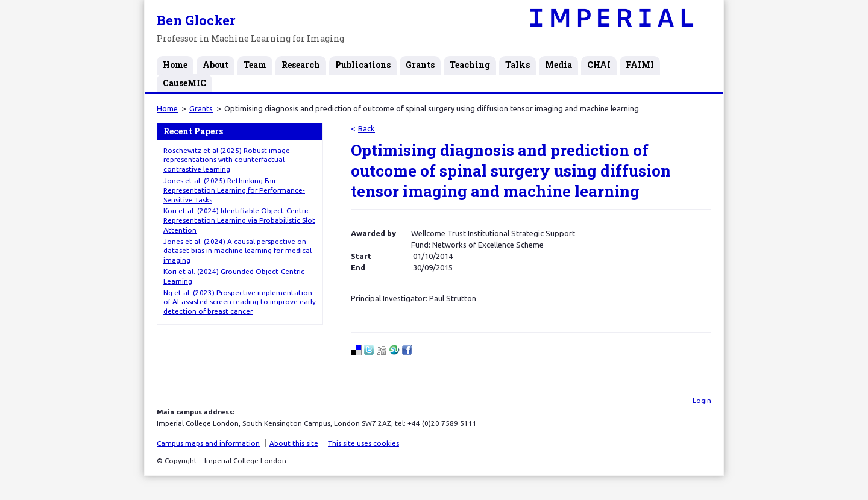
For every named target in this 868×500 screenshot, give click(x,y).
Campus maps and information (208, 443)
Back (366, 128)
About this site (294, 443)
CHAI (599, 65)
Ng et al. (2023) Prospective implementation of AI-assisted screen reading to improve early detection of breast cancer (240, 302)
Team (255, 65)
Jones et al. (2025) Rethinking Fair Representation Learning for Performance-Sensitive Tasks (234, 190)
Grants (420, 65)
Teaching (470, 65)
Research (301, 65)
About (215, 65)
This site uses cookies (363, 443)
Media (558, 65)
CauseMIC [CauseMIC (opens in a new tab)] (184, 83)
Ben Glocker (196, 20)
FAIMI (640, 65)
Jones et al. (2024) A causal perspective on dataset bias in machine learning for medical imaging (237, 251)
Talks (517, 65)
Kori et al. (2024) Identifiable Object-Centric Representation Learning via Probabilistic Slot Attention (239, 220)
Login (702, 400)
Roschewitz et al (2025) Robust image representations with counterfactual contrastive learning (227, 160)
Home (175, 65)
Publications (363, 65)
